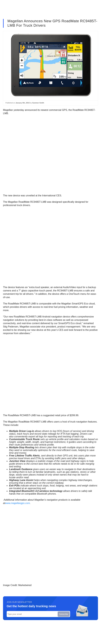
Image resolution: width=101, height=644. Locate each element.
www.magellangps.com (17, 503)
